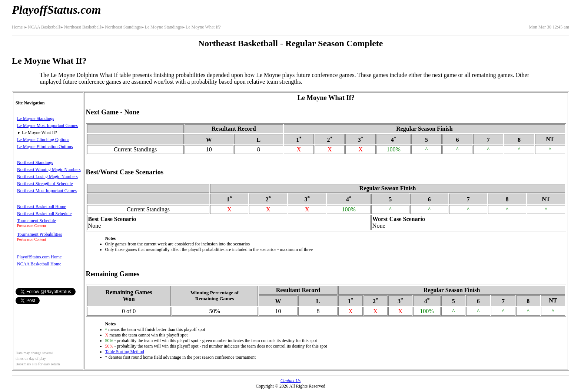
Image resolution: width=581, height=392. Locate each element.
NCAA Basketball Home (39, 264)
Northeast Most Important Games (47, 191)
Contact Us (290, 381)
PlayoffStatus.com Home (39, 257)
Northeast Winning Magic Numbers (49, 170)
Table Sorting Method (125, 352)
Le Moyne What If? (201, 27)
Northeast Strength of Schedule (45, 184)
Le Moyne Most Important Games (47, 125)
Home (17, 27)
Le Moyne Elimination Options (45, 147)
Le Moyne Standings (161, 27)
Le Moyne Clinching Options (43, 140)
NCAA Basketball (42, 27)
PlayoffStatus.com (56, 10)
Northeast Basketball (81, 27)
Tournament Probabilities (39, 234)
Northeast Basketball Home (42, 207)
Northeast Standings (121, 27)
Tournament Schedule (36, 221)
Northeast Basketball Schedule (44, 214)
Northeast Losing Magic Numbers (47, 177)
